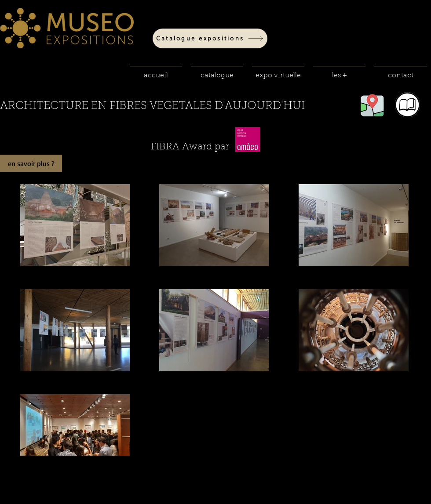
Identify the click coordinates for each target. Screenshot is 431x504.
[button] (217, 72)
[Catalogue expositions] (210, 38)
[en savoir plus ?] (31, 163)
